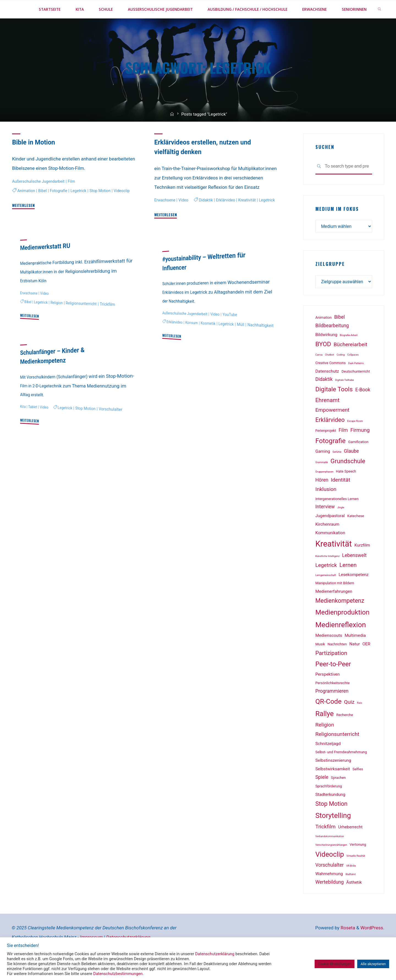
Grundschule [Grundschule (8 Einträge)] (348, 481)
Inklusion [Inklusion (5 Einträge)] (326, 509)
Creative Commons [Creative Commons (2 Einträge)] (331, 382)
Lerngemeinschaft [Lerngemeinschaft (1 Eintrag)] (326, 595)
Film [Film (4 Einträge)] (343, 450)
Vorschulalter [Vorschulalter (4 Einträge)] (330, 885)
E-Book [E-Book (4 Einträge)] (363, 409)
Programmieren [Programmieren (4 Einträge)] (332, 711)
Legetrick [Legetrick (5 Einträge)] (326, 585)
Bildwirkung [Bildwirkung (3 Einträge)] (326, 354)
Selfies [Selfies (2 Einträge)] (358, 789)
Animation (27, 208)
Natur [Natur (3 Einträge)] (354, 664)
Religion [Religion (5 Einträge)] (325, 744)
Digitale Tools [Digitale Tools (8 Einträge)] (334, 409)
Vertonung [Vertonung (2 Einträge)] (358, 864)
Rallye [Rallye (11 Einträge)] (325, 733)
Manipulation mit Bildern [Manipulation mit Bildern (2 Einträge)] (335, 603)
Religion (59, 321)
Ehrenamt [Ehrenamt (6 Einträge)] (328, 420)
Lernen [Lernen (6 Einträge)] (348, 585)
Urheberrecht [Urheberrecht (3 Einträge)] (350, 847)
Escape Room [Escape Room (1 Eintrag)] (355, 440)
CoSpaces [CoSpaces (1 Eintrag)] (353, 374)
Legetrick (83, 208)
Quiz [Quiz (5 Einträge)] (349, 721)
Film (76, 199)
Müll (246, 342)
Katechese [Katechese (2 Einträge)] (356, 535)
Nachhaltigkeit (174, 348)
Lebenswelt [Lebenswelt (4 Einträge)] (354, 575)
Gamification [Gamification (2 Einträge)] (358, 461)
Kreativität (211, 227)
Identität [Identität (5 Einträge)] (340, 499)
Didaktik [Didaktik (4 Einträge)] (324, 399)
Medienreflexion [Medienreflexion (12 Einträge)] (341, 644)
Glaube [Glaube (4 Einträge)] (351, 471)
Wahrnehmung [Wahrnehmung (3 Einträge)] (329, 893)
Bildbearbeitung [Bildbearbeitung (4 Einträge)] (332, 345)
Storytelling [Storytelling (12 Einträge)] (333, 835)
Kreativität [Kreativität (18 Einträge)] (334, 563)
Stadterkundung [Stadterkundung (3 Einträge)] (330, 814)
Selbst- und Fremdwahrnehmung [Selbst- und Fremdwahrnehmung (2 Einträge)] (341, 772)
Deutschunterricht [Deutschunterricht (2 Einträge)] (356, 391)
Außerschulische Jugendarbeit (41, 199)
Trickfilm (114, 322)
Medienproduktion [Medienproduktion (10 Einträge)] (343, 632)
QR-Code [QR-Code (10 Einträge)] (328, 721)
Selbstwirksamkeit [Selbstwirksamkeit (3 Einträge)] (333, 788)
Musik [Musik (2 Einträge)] (320, 664)
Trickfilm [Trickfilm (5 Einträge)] (326, 846)
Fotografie (61, 208)
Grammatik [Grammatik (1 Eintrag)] (322, 482)
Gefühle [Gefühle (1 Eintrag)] (337, 471)
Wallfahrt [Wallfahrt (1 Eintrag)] (351, 894)
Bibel (44, 208)
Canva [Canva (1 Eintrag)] (319, 374)
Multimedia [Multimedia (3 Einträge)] (355, 655)
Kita (23, 425)
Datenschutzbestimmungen (118, 974)
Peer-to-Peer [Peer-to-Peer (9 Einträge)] (333, 684)
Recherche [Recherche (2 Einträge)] (345, 734)
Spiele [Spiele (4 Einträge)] (322, 797)
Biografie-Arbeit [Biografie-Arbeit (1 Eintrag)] (349, 355)
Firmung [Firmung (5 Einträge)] (360, 450)
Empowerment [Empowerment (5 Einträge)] (332, 429)
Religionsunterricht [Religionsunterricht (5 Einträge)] (337, 754)
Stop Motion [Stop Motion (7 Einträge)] (332, 823)
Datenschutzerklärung (215, 954)
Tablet (33, 425)
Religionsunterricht (86, 321)
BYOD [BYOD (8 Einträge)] (323, 364)
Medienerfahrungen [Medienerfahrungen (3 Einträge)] (334, 611)
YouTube (236, 333)
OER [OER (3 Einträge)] (366, 664)
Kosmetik (211, 341)
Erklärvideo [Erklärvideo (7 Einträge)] (330, 439)
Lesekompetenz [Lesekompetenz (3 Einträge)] (354, 594)
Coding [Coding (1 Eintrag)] (341, 374)
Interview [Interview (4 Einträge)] (325, 526)
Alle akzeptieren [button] (373, 964)
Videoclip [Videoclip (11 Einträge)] (330, 874)
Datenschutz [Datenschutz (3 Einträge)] (327, 391)
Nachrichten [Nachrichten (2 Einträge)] (337, 664)
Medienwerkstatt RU (47, 264)
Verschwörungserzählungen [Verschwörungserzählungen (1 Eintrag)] (331, 864)
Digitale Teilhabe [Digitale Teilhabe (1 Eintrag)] (345, 399)
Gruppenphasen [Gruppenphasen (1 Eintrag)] (324, 491)
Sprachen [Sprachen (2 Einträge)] (338, 797)
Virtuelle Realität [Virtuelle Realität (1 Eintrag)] (356, 875)
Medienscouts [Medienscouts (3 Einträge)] (329, 655)
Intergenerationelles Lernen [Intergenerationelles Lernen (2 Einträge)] (337, 518)
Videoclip (21, 216)
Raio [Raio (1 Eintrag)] (359, 722)
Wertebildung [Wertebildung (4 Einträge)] (330, 902)
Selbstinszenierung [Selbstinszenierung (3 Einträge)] (333, 780)
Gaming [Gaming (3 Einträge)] (323, 471)
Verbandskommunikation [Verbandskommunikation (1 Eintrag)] (330, 856)
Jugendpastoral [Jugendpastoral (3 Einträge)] (330, 535)
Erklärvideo (188, 227)
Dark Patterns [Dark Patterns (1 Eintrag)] (356, 383)
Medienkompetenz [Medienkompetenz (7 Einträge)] (340, 620)
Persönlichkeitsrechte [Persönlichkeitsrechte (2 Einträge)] (333, 702)
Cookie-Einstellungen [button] (335, 964)
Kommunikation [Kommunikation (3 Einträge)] (330, 552)
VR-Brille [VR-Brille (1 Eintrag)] (351, 885)
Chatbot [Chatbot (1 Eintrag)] (330, 374)
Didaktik (167, 227)
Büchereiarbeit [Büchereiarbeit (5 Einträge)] (350, 364)
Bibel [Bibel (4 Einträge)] (339, 337)
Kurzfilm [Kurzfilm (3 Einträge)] (362, 565)
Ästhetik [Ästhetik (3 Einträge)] (354, 902)
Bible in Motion (35, 160)
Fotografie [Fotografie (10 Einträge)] (331, 460)
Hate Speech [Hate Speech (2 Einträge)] (346, 491)
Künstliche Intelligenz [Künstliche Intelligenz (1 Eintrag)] (328, 576)
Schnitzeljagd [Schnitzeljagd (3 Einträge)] (328, 763)
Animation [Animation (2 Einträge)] (324, 337)
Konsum (194, 340)
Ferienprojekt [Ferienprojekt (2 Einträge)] (326, 450)
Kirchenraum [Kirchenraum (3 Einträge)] (327, 544)
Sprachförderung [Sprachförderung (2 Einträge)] (329, 806)
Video (185, 218)
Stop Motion (106, 208)
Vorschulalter (117, 427)
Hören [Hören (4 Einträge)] (322, 499)
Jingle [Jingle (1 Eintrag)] (341, 527)
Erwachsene (166, 218)
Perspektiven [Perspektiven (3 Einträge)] (328, 694)
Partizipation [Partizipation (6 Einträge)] (331, 673)
